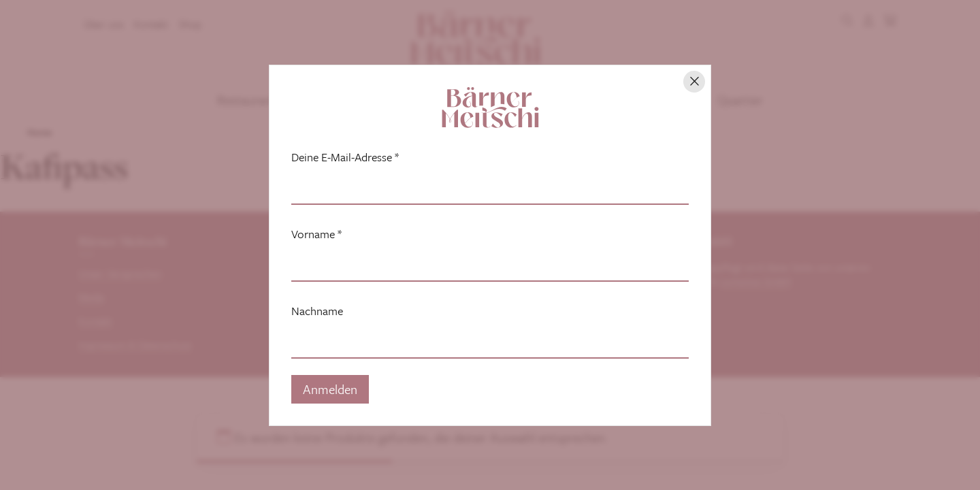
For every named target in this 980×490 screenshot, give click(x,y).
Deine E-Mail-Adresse (345, 157)
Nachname (317, 311)
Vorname (316, 234)
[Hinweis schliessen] (694, 82)
